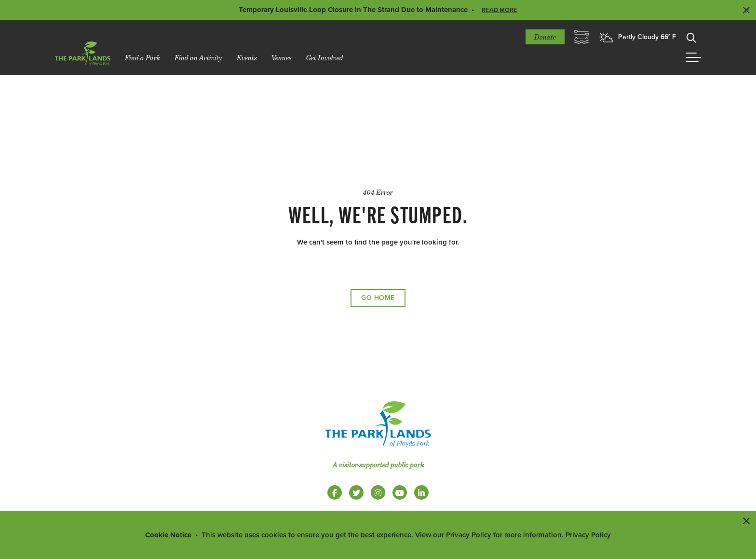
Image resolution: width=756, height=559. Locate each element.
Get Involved (325, 58)
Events (247, 58)
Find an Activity (198, 58)
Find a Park (142, 58)
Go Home (378, 298)
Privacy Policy (588, 535)
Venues (282, 58)
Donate (545, 37)
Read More (499, 10)
